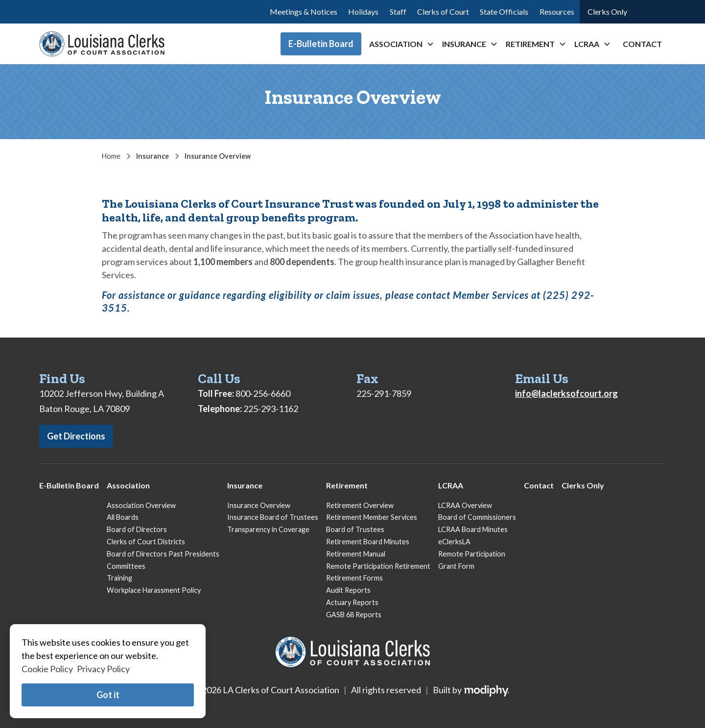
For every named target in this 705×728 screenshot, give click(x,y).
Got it (108, 695)
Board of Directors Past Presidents (163, 554)
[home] (102, 44)
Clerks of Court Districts (146, 542)
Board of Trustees (355, 529)
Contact (642, 44)
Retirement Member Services (372, 517)
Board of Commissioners (477, 517)
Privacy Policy (103, 669)
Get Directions (76, 436)
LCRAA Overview (465, 505)
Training (119, 578)
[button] (402, 44)
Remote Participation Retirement (378, 566)
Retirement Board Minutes (368, 542)
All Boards (123, 517)
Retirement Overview (360, 505)
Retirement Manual (356, 554)
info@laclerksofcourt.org (566, 393)
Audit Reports (348, 590)
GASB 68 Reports (354, 615)
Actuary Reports (352, 602)
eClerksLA (454, 542)
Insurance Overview (259, 505)
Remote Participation (472, 554)
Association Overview (141, 505)
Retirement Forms (354, 578)
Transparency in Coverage (268, 529)
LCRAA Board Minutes (473, 529)
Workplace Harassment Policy (154, 590)
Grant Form (456, 566)
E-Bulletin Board (321, 44)
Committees (126, 566)
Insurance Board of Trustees (273, 517)
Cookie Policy (47, 669)
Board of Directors (137, 529)
